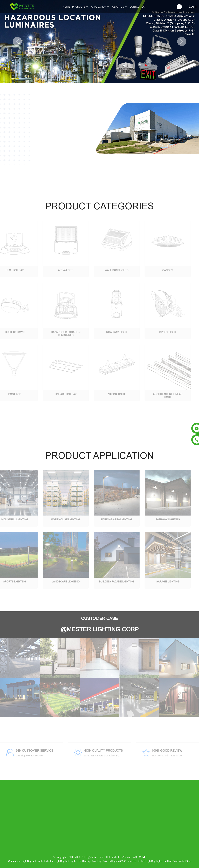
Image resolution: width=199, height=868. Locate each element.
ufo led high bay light (149, 861)
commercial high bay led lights (26, 861)
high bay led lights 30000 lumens (116, 861)
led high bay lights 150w (176, 861)
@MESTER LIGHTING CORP (100, 629)
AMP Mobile (140, 857)
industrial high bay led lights (60, 861)
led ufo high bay (87, 861)
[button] (17, 41)
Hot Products (113, 857)
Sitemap (127, 857)
